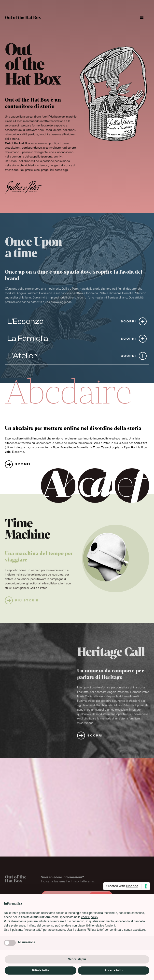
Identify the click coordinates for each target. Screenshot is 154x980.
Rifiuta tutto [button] (40, 970)
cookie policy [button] (90, 917)
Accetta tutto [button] (114, 970)
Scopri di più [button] (77, 959)
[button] (142, 17)
